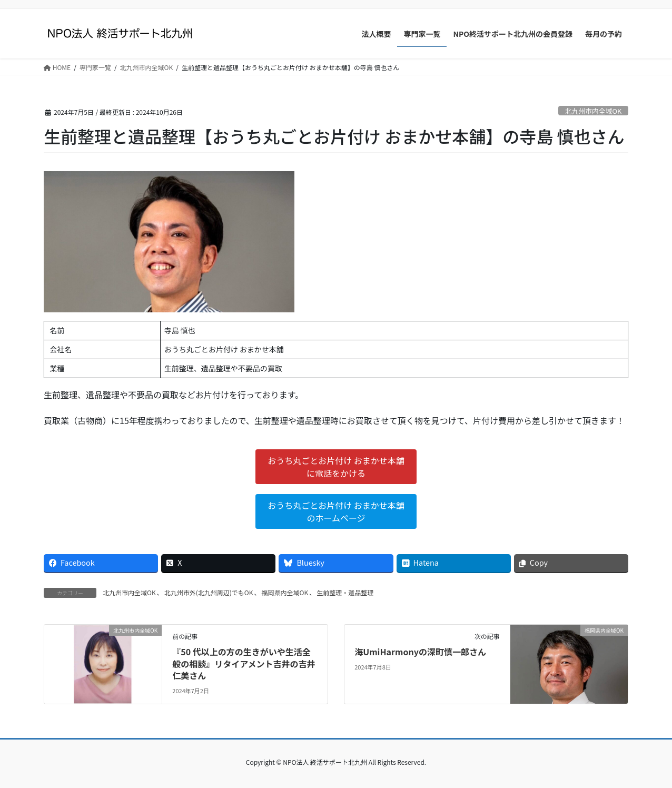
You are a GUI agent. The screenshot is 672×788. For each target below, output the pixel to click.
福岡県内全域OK (285, 592)
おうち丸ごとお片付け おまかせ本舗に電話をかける (336, 467)
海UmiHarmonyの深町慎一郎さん (420, 652)
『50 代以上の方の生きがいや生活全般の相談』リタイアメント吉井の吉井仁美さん (244, 663)
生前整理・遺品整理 (345, 592)
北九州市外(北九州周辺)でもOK (209, 592)
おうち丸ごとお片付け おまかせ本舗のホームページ (336, 511)
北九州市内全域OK (593, 111)
